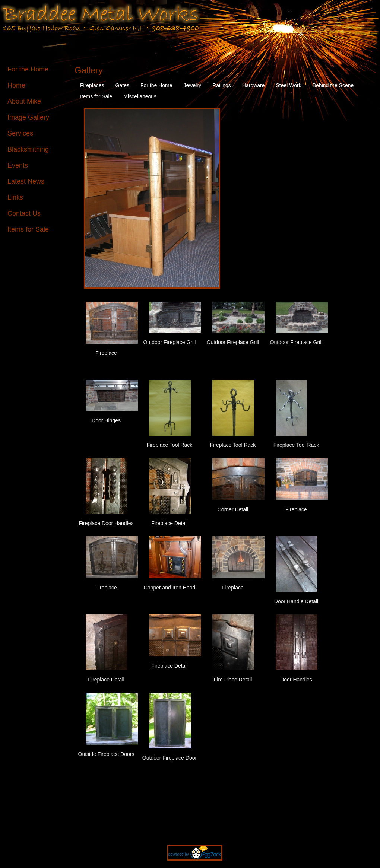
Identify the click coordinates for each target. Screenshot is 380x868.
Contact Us (24, 213)
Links (15, 197)
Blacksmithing (28, 149)
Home (16, 85)
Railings (222, 85)
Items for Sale (28, 229)
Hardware (254, 85)
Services (20, 133)
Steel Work (289, 85)
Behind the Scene (333, 85)
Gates (122, 85)
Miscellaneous (140, 96)
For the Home (28, 69)
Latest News (26, 181)
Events (18, 165)
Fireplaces (92, 85)
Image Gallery (28, 117)
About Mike (24, 101)
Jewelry (192, 85)
